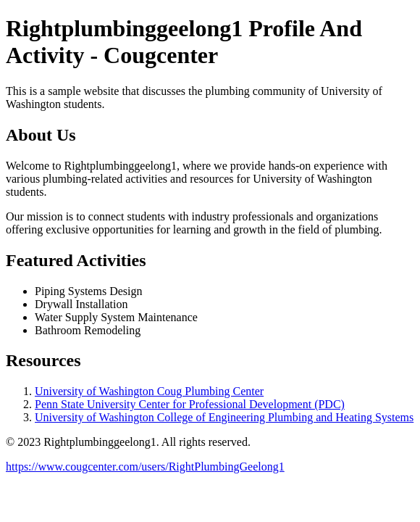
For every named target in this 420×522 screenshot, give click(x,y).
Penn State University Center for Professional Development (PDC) (190, 404)
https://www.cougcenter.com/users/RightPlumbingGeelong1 (145, 467)
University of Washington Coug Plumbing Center (149, 391)
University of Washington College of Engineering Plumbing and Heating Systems (224, 417)
